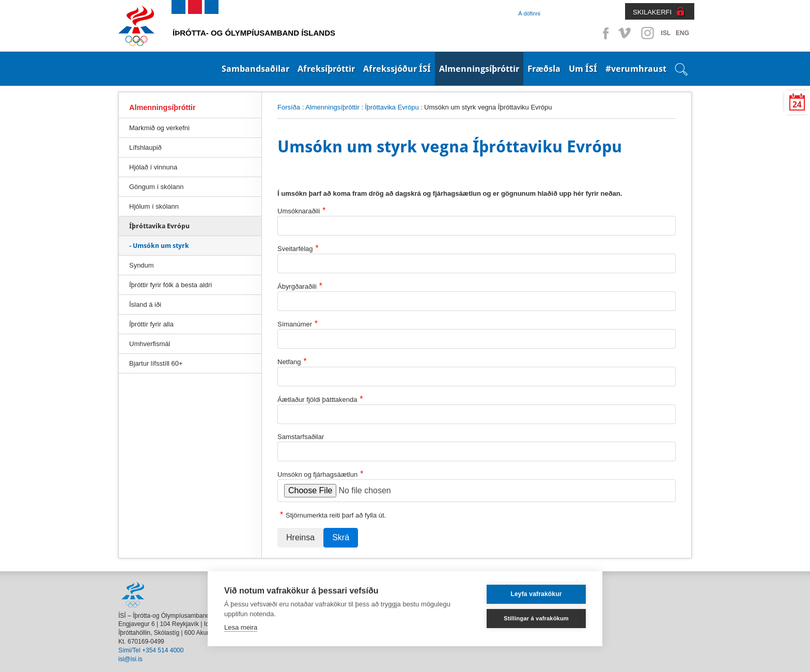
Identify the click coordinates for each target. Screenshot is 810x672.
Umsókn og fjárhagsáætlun (320, 474)
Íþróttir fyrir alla (151, 324)
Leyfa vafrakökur (536, 594)
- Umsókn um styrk (159, 246)
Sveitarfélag (298, 248)
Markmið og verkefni (159, 128)
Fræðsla (544, 69)
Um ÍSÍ (583, 69)
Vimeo (626, 33)
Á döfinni (529, 13)
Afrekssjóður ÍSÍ (397, 69)
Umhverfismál (150, 344)
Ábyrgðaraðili (300, 286)
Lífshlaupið (145, 147)
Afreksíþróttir (326, 69)
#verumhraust (636, 69)
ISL (666, 33)
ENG (682, 33)
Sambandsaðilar (255, 69)
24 (797, 105)
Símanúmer (298, 324)
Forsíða (289, 107)
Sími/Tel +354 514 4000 (151, 650)
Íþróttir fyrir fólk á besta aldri (170, 285)
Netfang (292, 361)
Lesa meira (241, 627)
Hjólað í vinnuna (153, 167)
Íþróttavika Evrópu (392, 107)
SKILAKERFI (652, 12)
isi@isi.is (130, 659)
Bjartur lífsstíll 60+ (156, 363)
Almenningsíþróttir (479, 69)
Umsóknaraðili (301, 210)
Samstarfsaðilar (301, 437)
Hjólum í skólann (154, 206)
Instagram (647, 33)
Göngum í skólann (156, 187)
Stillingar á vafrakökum (536, 618)
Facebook (604, 33)
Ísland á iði (145, 304)
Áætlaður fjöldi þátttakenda (320, 399)
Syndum (142, 265)
